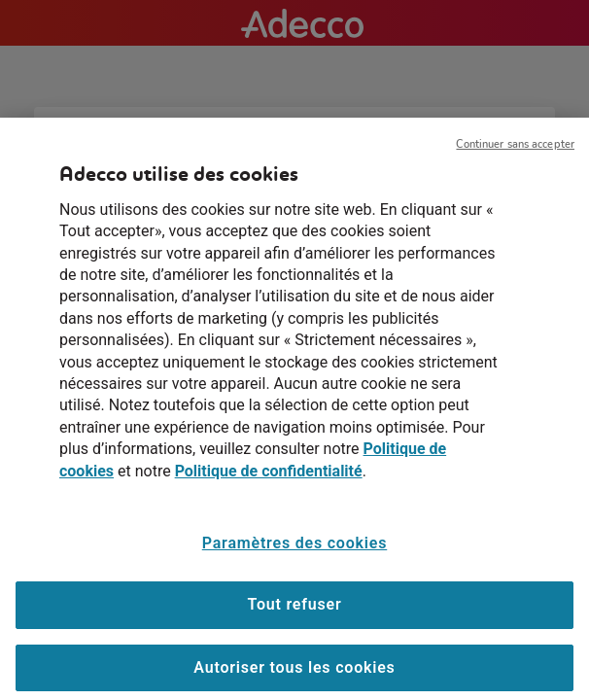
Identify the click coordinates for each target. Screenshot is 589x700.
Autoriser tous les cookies (294, 674)
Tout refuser (295, 611)
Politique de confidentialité (269, 478)
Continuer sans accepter (515, 151)
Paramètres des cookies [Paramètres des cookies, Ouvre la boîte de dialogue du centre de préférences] (294, 550)
